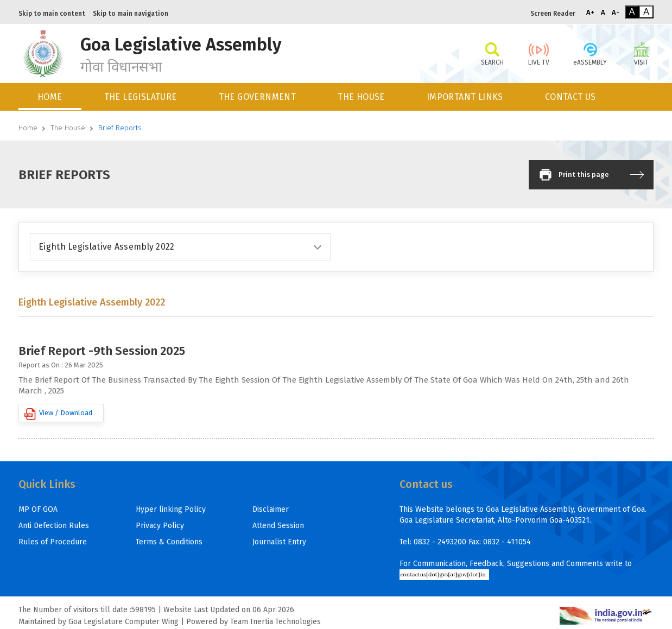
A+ (590, 12)
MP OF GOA (38, 509)
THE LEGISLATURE (141, 97)
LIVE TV (539, 53)
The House (68, 128)
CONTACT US (570, 97)
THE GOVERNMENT (258, 97)
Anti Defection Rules (54, 526)
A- (616, 12)
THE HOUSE (361, 97)
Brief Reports (120, 128)
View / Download (58, 414)
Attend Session (278, 526)
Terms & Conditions (169, 542)
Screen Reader (553, 14)
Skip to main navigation (131, 14)
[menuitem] (51, 97)
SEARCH (492, 53)
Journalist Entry (279, 542)
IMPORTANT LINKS (465, 97)
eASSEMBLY (590, 53)
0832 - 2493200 (440, 542)
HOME (50, 97)
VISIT (641, 53)
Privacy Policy (160, 526)
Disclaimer (271, 509)
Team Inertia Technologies (275, 622)
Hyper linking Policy (171, 509)
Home (28, 128)
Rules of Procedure (53, 542)
